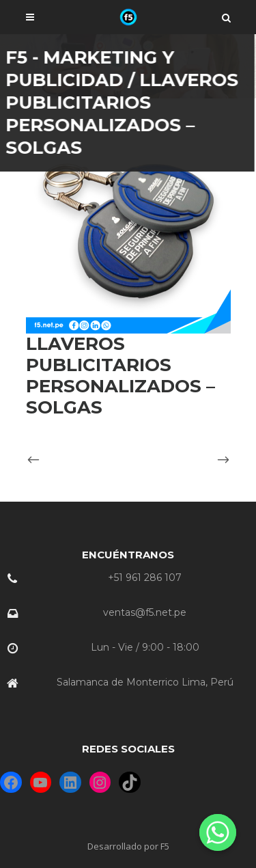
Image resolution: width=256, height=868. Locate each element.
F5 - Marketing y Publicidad (98, 69)
